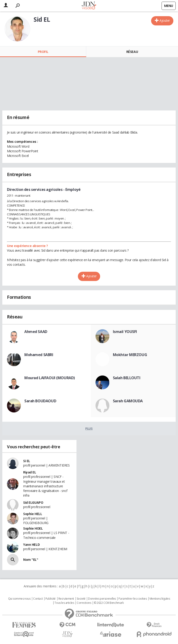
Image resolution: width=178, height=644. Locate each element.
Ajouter (165, 20)
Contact (38, 599)
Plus (89, 428)
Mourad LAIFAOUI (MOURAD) (50, 378)
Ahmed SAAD (36, 332)
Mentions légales (160, 599)
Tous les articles (64, 603)
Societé (81, 599)
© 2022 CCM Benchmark (109, 603)
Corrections (84, 603)
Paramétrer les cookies (133, 599)
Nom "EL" (31, 560)
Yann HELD (31, 545)
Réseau (132, 52)
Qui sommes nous (19, 599)
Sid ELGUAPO (33, 502)
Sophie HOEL (33, 528)
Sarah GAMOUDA (128, 401)
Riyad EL (30, 472)
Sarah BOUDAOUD (40, 401)
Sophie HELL (33, 514)
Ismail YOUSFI (125, 332)
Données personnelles (102, 599)
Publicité (51, 599)
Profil (43, 52)
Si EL (27, 461)
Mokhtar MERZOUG (130, 355)
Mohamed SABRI (39, 355)
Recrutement (66, 599)
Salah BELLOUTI (127, 378)
